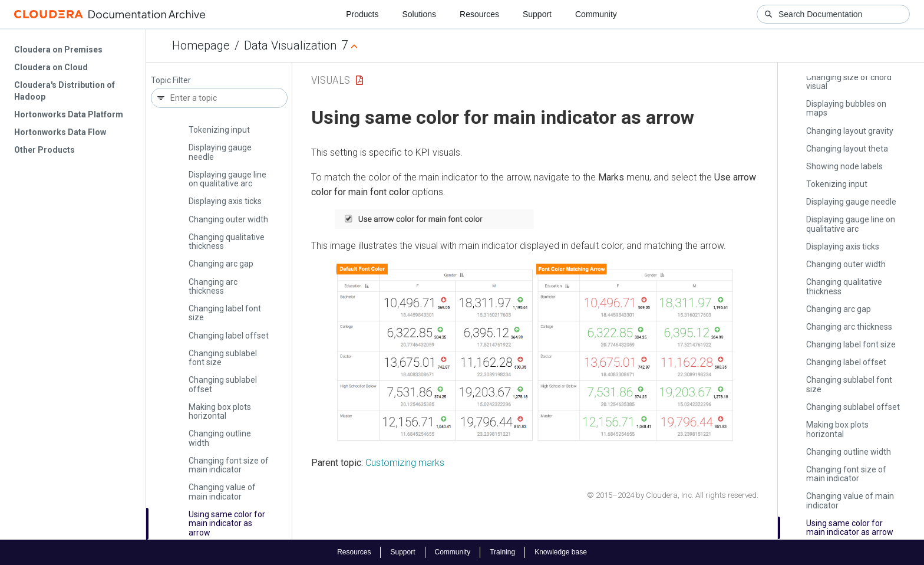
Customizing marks (405, 463)
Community (596, 14)
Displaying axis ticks (225, 201)
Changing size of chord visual (849, 82)
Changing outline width (220, 438)
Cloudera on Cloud (51, 67)
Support (537, 14)
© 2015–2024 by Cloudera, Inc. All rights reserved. (673, 495)
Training (502, 552)
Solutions (419, 14)
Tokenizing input (219, 130)
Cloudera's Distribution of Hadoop (65, 91)
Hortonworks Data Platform (69, 114)
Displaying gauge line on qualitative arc (227, 179)
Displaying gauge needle (220, 152)
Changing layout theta (847, 149)
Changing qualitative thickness (227, 242)
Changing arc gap (221, 264)
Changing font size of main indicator (229, 465)
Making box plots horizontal (220, 411)
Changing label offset (229, 336)
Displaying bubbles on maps (846, 108)
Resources (479, 14)
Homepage (201, 45)
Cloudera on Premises (58, 50)
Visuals (331, 80)
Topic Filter (171, 81)
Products (362, 14)
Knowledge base (561, 552)
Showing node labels (844, 166)
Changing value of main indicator (222, 492)
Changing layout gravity (850, 131)
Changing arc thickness (213, 286)
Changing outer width (228, 219)
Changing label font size (225, 313)
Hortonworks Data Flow (60, 132)
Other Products (44, 150)
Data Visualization (290, 45)
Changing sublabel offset (223, 384)
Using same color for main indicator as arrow (227, 523)
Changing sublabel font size (223, 358)
